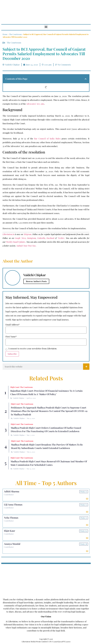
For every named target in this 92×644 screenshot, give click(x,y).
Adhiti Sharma (12, 491)
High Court (15, 387)
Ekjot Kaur (10, 531)
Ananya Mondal (12, 544)
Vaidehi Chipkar (19, 398)
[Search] (86, 367)
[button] (46, 27)
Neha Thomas (11, 518)
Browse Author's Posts (36, 281)
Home (5, 34)
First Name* (11, 337)
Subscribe (12, 354)
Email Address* (13, 325)
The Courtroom (15, 34)
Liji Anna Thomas (13, 505)
